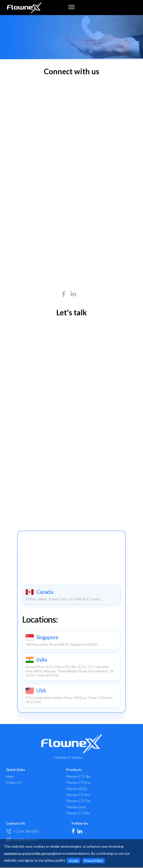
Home (10, 777)
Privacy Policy (94, 861)
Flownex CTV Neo (79, 777)
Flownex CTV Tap (78, 802)
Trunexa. (77, 758)
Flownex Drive (76, 808)
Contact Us (14, 783)
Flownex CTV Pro (78, 795)
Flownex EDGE (77, 789)
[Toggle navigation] (71, 7)
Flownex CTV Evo (78, 783)
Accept (74, 861)
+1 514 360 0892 (26, 832)
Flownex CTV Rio (78, 814)
